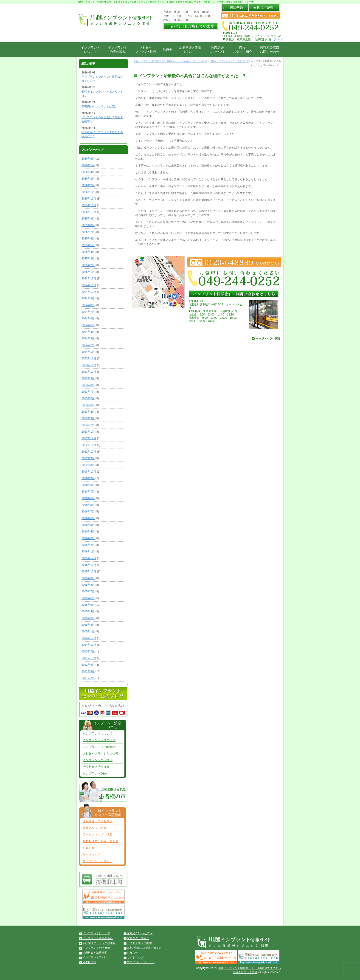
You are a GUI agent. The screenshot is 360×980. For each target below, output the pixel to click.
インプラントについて (90, 50)
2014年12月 (89, 638)
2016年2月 (88, 545)
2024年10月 (89, 292)
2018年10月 (89, 472)
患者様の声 (89, 962)
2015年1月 (88, 631)
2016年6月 (88, 518)
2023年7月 (88, 392)
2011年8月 (88, 671)
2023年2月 (88, 425)
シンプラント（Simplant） (100, 747)
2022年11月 (89, 445)
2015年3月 (88, 618)
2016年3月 (88, 538)
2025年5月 (88, 245)
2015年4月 (88, 611)
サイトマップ (92, 855)
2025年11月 (89, 205)
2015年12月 (89, 558)
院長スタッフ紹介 (242, 50)
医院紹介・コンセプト (98, 821)
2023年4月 (88, 412)
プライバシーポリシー (98, 861)
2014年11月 (89, 645)
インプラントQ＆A (94, 957)
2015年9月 (88, 578)
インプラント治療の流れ (118, 50)
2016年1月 (88, 552)
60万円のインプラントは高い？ (101, 107)
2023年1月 (88, 432)
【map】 (277, 39)
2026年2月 (88, 185)
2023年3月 (88, 418)
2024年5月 (88, 325)
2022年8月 (88, 465)
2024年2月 (88, 345)
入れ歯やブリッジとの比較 (101, 753)
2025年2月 (88, 265)
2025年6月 (88, 239)
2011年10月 (89, 658)
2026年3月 (88, 179)
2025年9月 (88, 219)
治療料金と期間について (190, 50)
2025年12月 (89, 199)
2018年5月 (88, 505)
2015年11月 (89, 565)
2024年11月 (89, 285)
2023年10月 (89, 372)
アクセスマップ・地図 (98, 835)
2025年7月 (88, 232)
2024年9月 (88, 299)
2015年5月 (88, 605)
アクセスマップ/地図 (140, 943)
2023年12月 (89, 358)
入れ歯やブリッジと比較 (146, 49)
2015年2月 (88, 625)
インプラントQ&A (95, 773)
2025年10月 (89, 212)
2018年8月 (88, 485)
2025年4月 (88, 252)
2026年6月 (88, 159)
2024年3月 (88, 338)
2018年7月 (88, 492)
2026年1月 (88, 192)
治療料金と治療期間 (96, 767)
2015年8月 (88, 585)
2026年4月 (88, 172)
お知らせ (89, 848)
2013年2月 (88, 651)
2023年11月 (89, 365)
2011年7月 (88, 678)
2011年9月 (88, 665)
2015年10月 (89, 572)
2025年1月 (88, 272)
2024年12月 (89, 279)
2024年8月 (88, 305)
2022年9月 (88, 458)
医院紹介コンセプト (217, 50)
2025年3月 (88, 259)
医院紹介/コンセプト (140, 933)
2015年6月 (88, 598)
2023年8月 (88, 385)
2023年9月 (88, 378)
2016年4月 (88, 532)
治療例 (168, 50)
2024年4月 (88, 332)
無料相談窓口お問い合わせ (270, 50)
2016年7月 (88, 512)
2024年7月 (88, 312)
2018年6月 (88, 498)
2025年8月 (88, 225)
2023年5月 (88, 405)
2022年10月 (89, 452)
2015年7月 (88, 591)
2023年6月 (88, 398)
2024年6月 (88, 318)
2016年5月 (88, 525)
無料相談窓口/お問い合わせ (144, 948)
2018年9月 (88, 478)
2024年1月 (88, 352)
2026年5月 (88, 165)
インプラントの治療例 (98, 760)
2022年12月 (89, 438)
